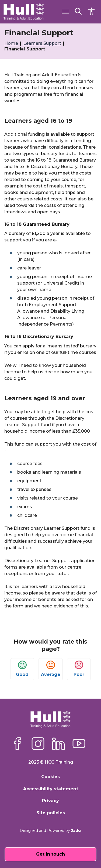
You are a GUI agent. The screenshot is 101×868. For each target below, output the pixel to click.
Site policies (51, 813)
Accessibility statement (51, 789)
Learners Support (43, 43)
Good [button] (22, 669)
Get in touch (50, 854)
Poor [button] (79, 669)
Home (12, 43)
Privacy (50, 801)
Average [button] (51, 669)
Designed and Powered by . (51, 831)
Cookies (50, 777)
